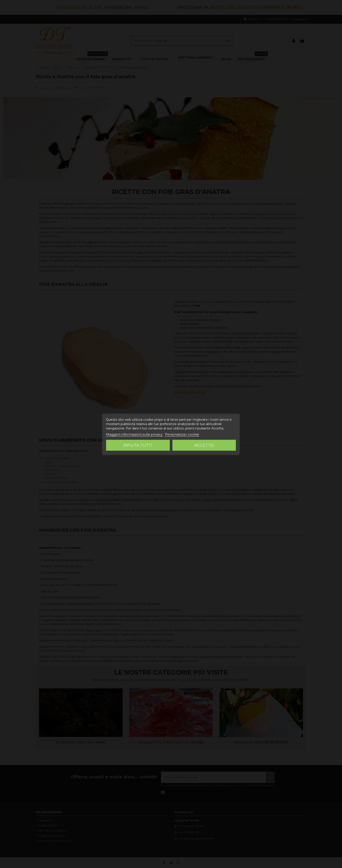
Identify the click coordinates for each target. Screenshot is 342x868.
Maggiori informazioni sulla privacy (134, 434)
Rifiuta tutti (138, 445)
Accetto (204, 445)
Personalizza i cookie (182, 434)
